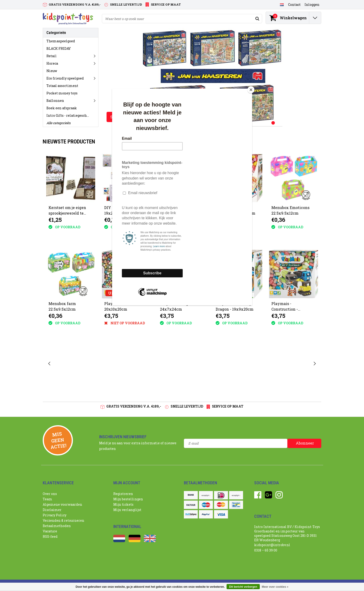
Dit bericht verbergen (243, 587)
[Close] (251, 90)
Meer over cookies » (275, 587)
